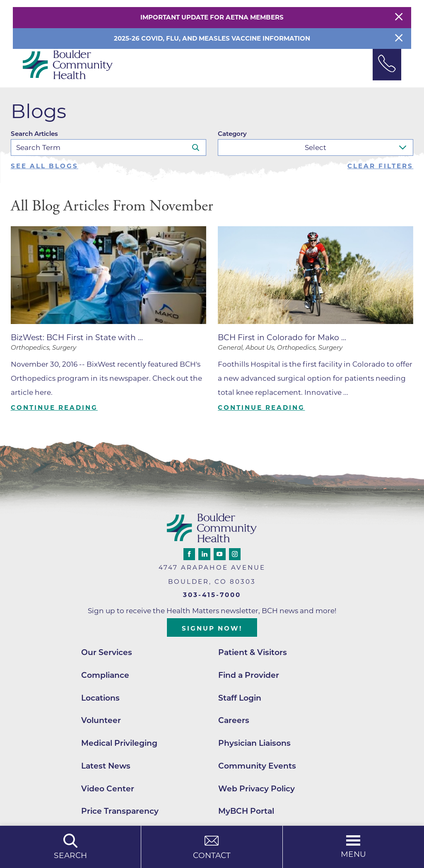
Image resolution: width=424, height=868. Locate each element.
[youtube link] (219, 554)
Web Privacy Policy (257, 789)
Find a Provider (249, 675)
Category (232, 134)
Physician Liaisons (254, 743)
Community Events (257, 766)
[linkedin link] (204, 554)
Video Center (108, 789)
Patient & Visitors (253, 652)
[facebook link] (189, 554)
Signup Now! (212, 628)
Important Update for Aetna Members (212, 17)
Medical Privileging (119, 743)
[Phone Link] (387, 64)
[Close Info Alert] (399, 39)
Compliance (105, 675)
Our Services (107, 652)
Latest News (106, 766)
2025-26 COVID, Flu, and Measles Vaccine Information (212, 38)
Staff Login (240, 698)
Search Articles (34, 134)
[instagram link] (235, 554)
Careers (234, 720)
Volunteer (101, 720)
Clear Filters (380, 166)
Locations (100, 698)
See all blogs (45, 166)
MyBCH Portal (246, 811)
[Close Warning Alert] (399, 17)
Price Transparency (120, 811)
